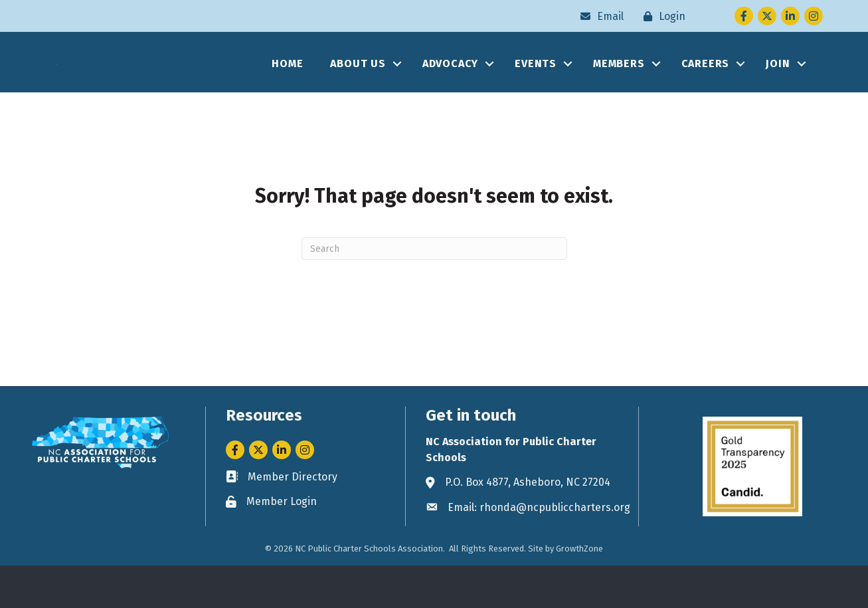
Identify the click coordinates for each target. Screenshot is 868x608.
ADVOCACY (450, 85)
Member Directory (293, 519)
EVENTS (536, 85)
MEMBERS (619, 85)
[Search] (434, 291)
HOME (287, 85)
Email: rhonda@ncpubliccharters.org (539, 549)
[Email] (599, 16)
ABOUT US (358, 85)
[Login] (661, 16)
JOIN (778, 85)
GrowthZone (579, 591)
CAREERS (706, 85)
